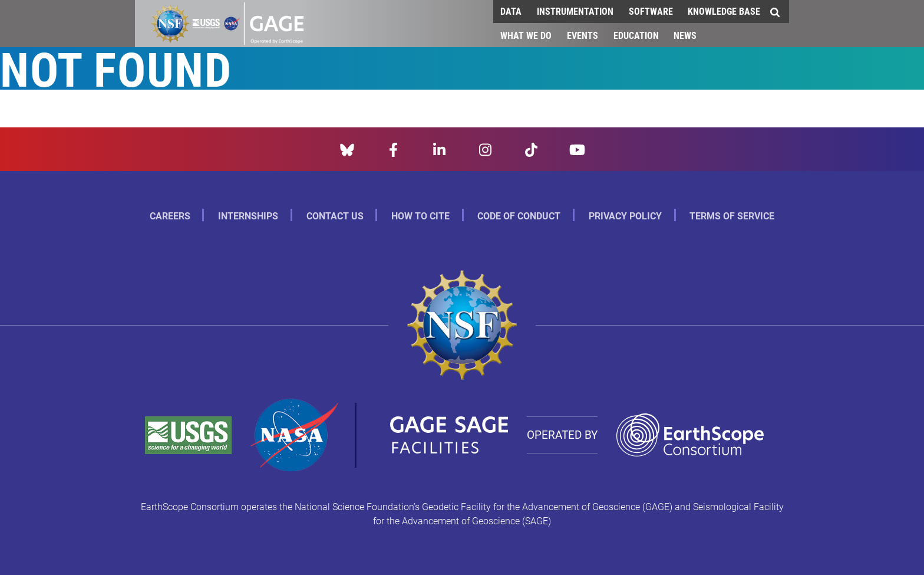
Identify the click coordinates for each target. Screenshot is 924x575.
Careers (170, 216)
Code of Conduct (519, 216)
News (685, 35)
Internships (248, 216)
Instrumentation (575, 11)
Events (583, 35)
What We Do (526, 35)
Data (511, 11)
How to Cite (420, 216)
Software (651, 11)
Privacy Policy (625, 216)
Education (636, 35)
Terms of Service (732, 216)
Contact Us (335, 216)
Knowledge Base (724, 11)
